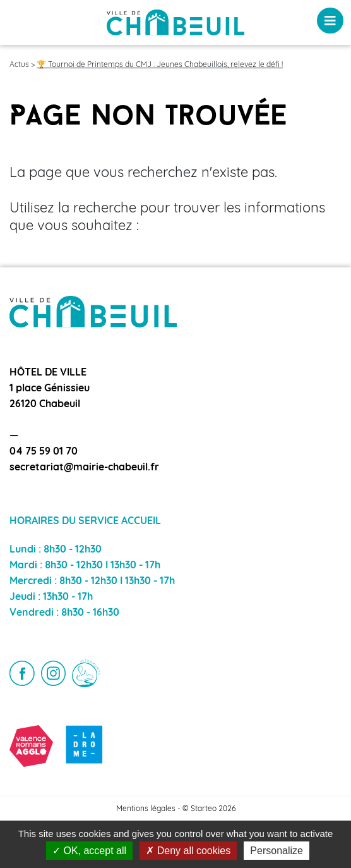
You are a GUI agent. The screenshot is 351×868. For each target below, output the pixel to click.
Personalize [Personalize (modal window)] (277, 851)
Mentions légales (146, 809)
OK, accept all (89, 851)
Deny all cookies (188, 851)
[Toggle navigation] (330, 21)
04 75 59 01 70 (44, 452)
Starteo (204, 809)
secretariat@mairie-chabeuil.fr (84, 468)
